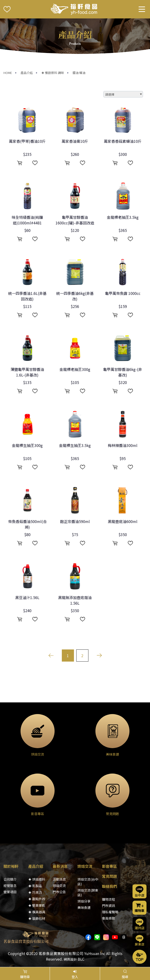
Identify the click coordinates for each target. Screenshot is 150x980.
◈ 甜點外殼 (37, 899)
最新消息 (60, 866)
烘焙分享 (84, 901)
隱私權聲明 (110, 912)
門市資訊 (108, 906)
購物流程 (108, 899)
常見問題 (109, 876)
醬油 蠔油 (79, 73)
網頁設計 (70, 959)
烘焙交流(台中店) (88, 882)
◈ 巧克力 (35, 892)
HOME (8, 73)
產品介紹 (27, 73)
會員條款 (108, 918)
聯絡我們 (109, 886)
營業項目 (10, 892)
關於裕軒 (11, 866)
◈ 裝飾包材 (37, 918)
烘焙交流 (59, 886)
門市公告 (59, 892)
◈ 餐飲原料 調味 (53, 73)
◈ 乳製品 (35, 886)
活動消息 (59, 879)
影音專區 (109, 866)
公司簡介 (10, 879)
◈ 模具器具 (37, 912)
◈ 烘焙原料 (37, 879)
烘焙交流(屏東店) (88, 893)
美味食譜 (84, 907)
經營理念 (10, 886)
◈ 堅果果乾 (37, 905)
